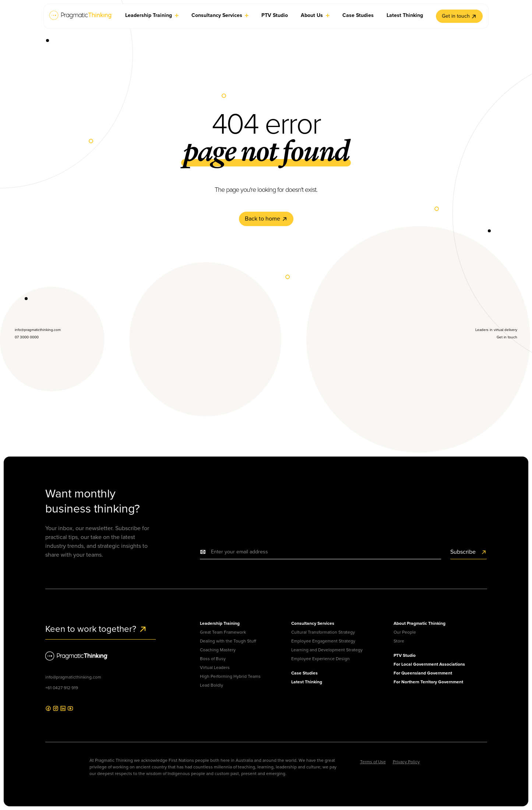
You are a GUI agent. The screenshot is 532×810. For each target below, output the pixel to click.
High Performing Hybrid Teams (230, 676)
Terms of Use (373, 762)
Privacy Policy (406, 762)
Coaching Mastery (218, 650)
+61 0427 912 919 (62, 688)
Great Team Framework (223, 632)
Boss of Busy (213, 659)
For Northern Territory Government (428, 682)
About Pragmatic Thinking (420, 623)
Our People (405, 632)
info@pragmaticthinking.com (73, 677)
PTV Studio (405, 655)
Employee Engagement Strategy (323, 641)
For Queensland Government (423, 673)
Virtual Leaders (215, 668)
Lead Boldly (212, 685)
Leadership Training (220, 623)
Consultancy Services (313, 623)
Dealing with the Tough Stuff (228, 641)
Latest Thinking (307, 682)
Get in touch (459, 16)
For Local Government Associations (429, 664)
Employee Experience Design (320, 659)
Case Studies (304, 673)
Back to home (266, 219)
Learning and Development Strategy (327, 650)
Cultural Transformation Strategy (323, 632)
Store (399, 641)
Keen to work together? (96, 629)
